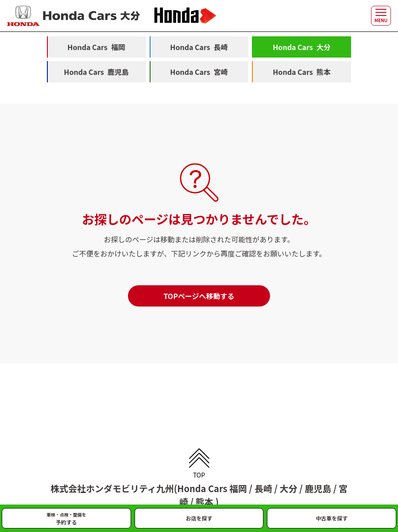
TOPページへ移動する (199, 296)
